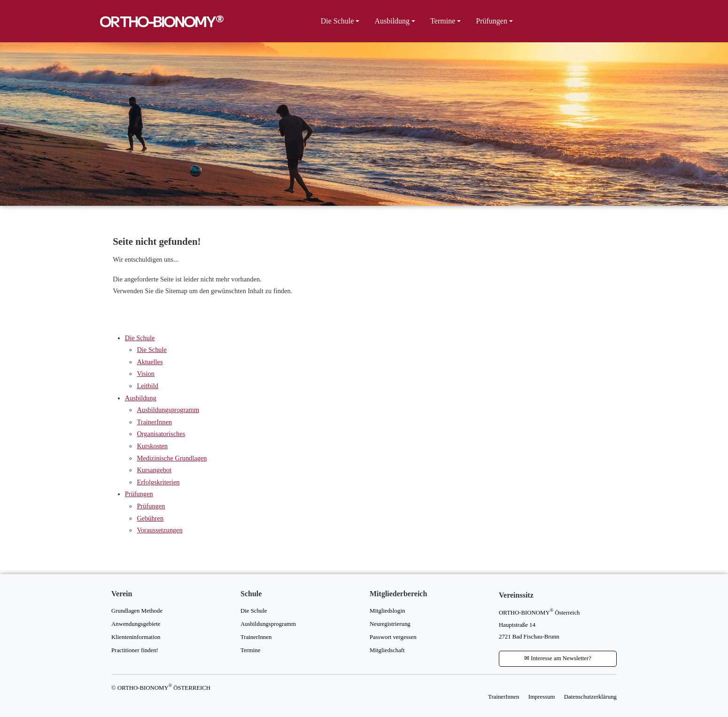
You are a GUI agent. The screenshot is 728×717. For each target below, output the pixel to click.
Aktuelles (150, 362)
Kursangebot (154, 470)
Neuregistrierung (390, 624)
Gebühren (150, 518)
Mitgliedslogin (387, 611)
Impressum (542, 697)
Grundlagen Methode (137, 611)
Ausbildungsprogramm (168, 410)
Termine (443, 21)
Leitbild (147, 386)
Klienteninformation (136, 637)
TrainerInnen (154, 422)
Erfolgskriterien (158, 482)
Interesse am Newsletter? (558, 658)
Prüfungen (492, 21)
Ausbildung (392, 21)
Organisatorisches (161, 434)
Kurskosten (152, 446)
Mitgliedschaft (387, 650)
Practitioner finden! (135, 650)
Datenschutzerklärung (590, 697)
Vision (146, 374)
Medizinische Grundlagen (172, 458)
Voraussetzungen (159, 530)
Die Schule (337, 21)
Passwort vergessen (393, 637)
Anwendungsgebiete (136, 624)
